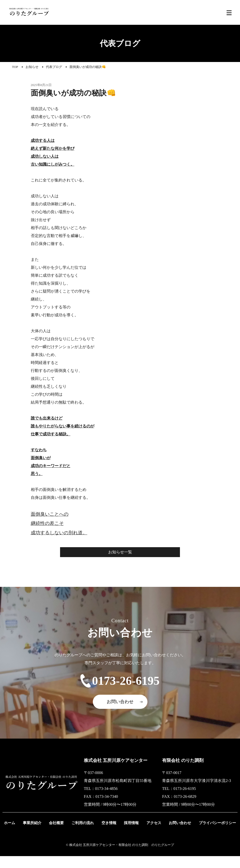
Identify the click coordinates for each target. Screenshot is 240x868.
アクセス (150, 835)
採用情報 (129, 835)
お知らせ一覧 (120, 552)
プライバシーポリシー (211, 835)
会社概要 (59, 835)
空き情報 (108, 835)
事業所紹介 (36, 835)
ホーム (15, 835)
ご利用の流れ (83, 835)
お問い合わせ (120, 714)
